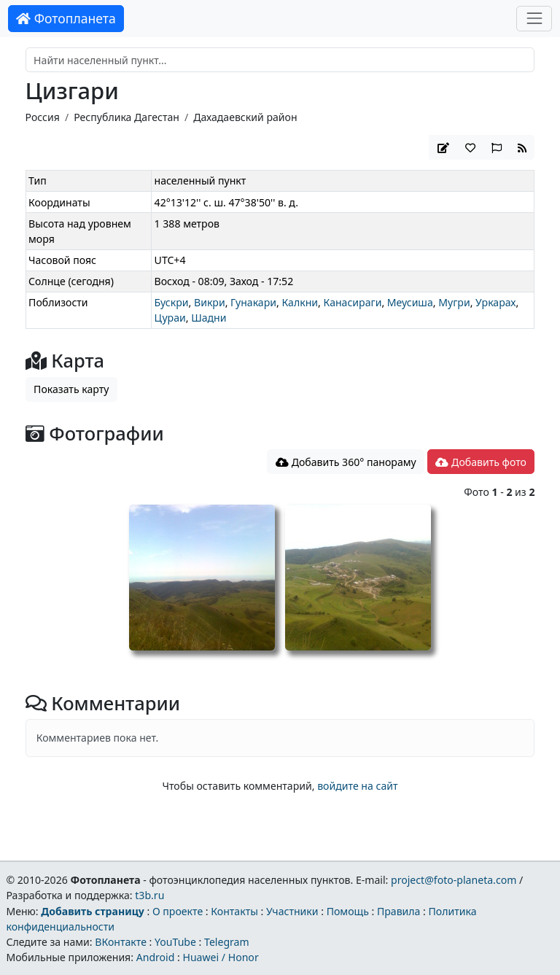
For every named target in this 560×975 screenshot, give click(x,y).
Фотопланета (66, 18)
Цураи (170, 318)
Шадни (209, 318)
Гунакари (253, 302)
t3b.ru (149, 895)
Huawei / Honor (220, 957)
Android (156, 957)
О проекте (178, 911)
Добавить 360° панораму (346, 462)
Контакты (234, 911)
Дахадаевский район (245, 117)
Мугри (454, 302)
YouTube (175, 942)
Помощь (348, 911)
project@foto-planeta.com (454, 880)
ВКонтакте (121, 942)
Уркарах (495, 302)
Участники (292, 911)
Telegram (227, 942)
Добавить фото (481, 462)
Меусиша (410, 302)
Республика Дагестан (127, 117)
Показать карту (71, 389)
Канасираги (352, 302)
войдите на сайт (357, 786)
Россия (43, 117)
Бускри (172, 302)
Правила (398, 911)
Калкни (300, 302)
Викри (210, 302)
